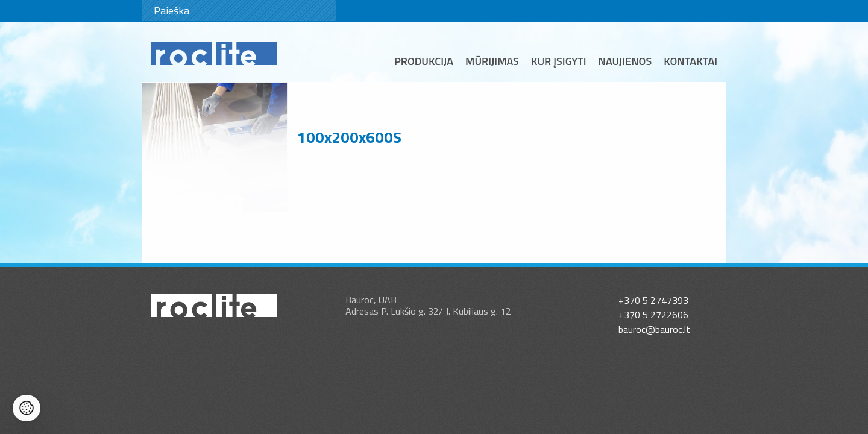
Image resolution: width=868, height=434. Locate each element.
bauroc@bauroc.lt (654, 329)
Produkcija (424, 61)
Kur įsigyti (559, 61)
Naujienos (625, 61)
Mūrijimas (492, 61)
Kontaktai (690, 61)
